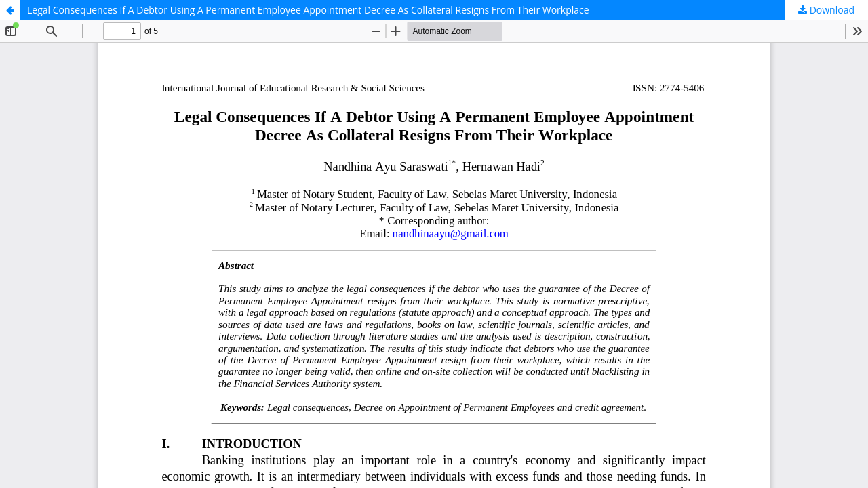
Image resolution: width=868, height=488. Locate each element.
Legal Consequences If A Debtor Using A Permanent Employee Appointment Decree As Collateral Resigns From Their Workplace (308, 10)
